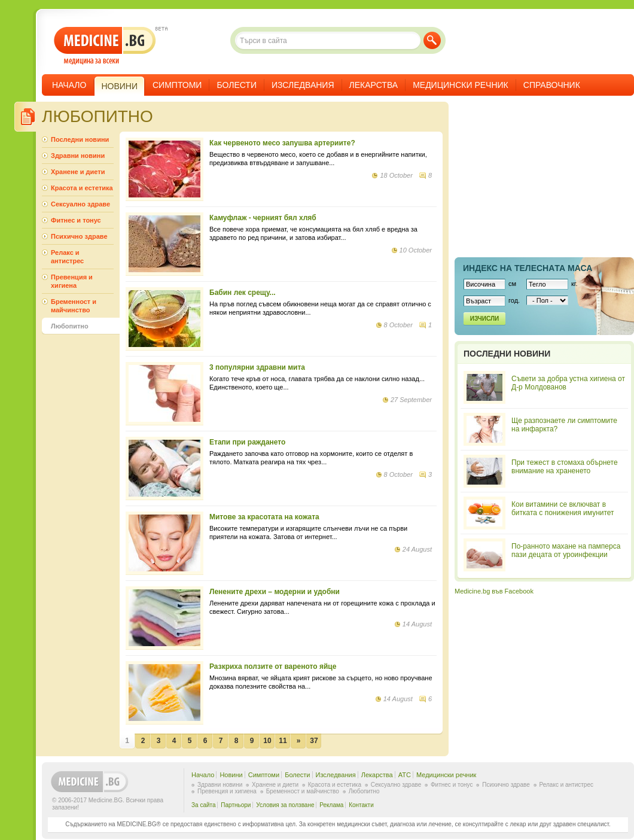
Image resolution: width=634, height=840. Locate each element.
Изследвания (303, 85)
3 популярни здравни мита (257, 367)
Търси (432, 40)
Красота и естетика (82, 188)
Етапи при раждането (247, 442)
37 (314, 741)
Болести (237, 85)
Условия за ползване (285, 805)
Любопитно (70, 326)
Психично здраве (79, 236)
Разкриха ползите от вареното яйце (273, 666)
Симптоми (177, 85)
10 (267, 741)
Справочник (552, 85)
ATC (405, 775)
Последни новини (80, 139)
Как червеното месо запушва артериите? (282, 143)
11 (283, 741)
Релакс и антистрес (67, 257)
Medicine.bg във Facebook (494, 591)
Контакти (361, 805)
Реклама (331, 805)
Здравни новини (78, 156)
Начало (69, 85)
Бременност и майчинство (74, 306)
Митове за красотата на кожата (264, 517)
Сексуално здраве (80, 204)
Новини (231, 775)
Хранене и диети (78, 172)
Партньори (236, 805)
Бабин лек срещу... (243, 293)
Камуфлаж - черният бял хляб (263, 218)
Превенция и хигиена (72, 281)
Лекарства (374, 85)
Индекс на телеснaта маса (528, 268)
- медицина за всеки (105, 46)
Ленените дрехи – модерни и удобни (275, 592)
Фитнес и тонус (76, 220)
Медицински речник (461, 85)
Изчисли (484, 319)
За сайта (204, 805)
